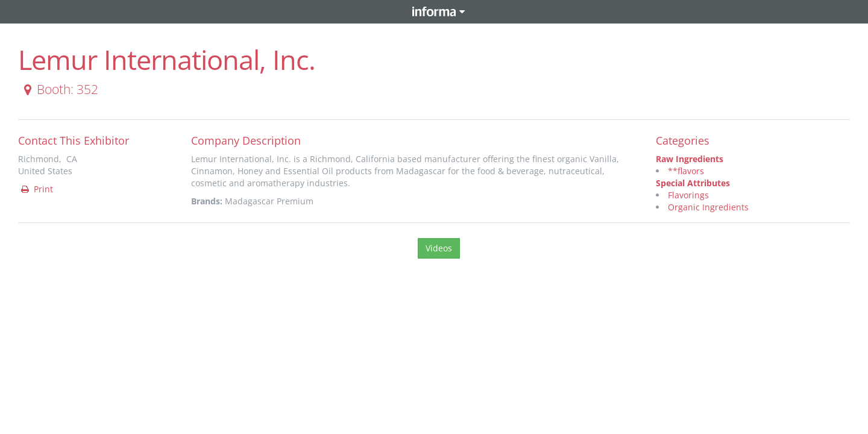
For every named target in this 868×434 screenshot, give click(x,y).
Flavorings (688, 195)
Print (36, 189)
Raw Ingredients (690, 159)
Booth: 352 (59, 89)
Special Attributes (693, 183)
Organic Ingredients (708, 207)
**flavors (686, 171)
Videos (439, 248)
